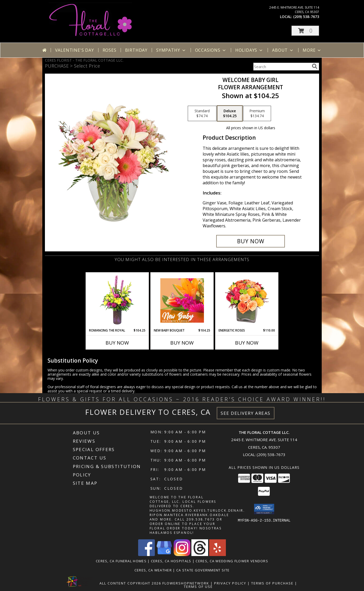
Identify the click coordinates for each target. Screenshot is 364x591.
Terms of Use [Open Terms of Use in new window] (198, 587)
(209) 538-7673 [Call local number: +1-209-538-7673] (306, 17)
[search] (315, 66)
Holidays (249, 50)
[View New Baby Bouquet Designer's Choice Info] (182, 300)
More (312, 50)
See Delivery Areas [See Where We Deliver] (246, 413)
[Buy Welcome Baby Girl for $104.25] (251, 241)
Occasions (211, 50)
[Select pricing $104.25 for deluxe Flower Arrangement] (230, 114)
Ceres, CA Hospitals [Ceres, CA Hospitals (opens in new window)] (171, 561)
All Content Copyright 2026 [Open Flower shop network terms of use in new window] (130, 583)
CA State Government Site (203, 570)
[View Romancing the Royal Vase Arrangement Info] (117, 301)
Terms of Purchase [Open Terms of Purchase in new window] (272, 583)
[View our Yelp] (218, 555)
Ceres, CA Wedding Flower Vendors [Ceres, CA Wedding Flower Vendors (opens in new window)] (232, 561)
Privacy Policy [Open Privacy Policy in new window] (230, 583)
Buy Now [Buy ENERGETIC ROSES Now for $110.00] (247, 343)
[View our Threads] (200, 555)
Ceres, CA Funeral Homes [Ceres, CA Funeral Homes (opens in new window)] (121, 561)
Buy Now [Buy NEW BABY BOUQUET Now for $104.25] (182, 343)
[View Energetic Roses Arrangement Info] (247, 301)
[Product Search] (281, 67)
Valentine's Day (75, 50)
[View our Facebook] (146, 555)
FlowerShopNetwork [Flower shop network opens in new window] (186, 583)
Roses (110, 50)
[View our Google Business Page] (164, 555)
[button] (305, 31)
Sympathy (171, 50)
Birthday (136, 50)
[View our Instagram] (182, 555)
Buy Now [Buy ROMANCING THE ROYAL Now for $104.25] (117, 343)
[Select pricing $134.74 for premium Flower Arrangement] (257, 114)
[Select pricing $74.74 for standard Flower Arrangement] (202, 114)
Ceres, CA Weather (153, 570)
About (283, 50)
